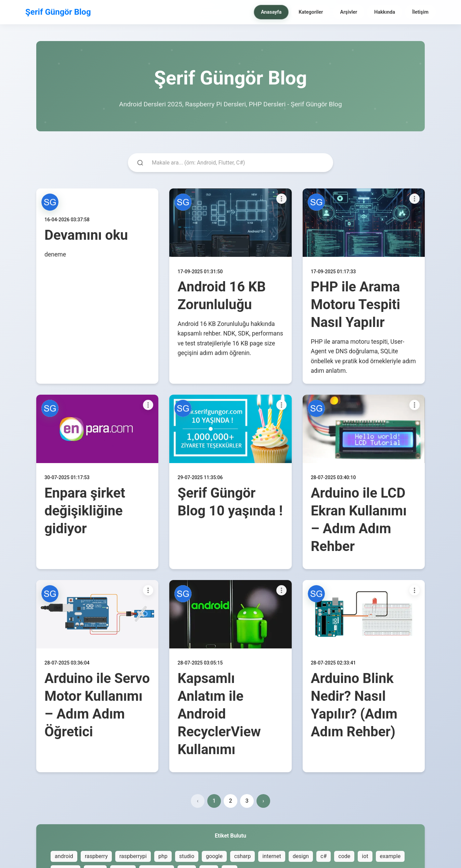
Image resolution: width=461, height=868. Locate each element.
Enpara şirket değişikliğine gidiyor (85, 511)
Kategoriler (311, 12)
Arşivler (349, 12)
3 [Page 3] (247, 801)
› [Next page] (264, 801)
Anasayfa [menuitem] (271, 12)
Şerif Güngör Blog (58, 12)
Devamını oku (86, 235)
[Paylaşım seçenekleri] (281, 199)
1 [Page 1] (214, 801)
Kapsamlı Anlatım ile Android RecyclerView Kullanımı (219, 714)
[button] (50, 202)
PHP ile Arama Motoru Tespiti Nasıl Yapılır (355, 305)
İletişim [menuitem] (420, 12)
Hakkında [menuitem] (385, 12)
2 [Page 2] (230, 801)
